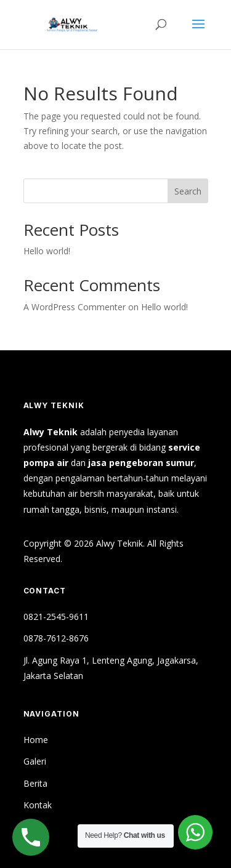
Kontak (38, 805)
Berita (35, 783)
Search (188, 191)
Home (36, 740)
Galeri (35, 761)
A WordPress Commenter (75, 307)
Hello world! (47, 251)
